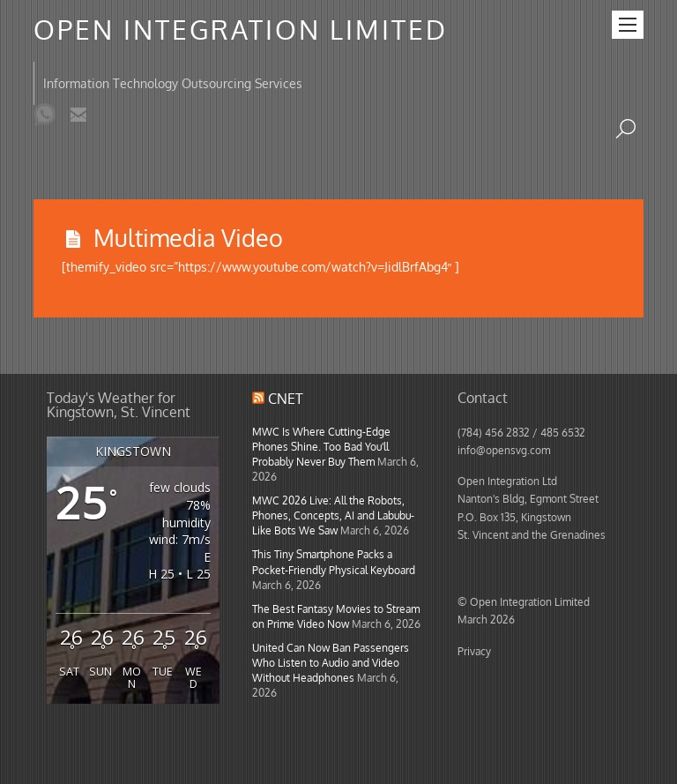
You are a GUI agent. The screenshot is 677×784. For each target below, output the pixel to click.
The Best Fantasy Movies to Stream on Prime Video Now (336, 616)
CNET (286, 399)
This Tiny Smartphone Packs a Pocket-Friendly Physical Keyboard (334, 561)
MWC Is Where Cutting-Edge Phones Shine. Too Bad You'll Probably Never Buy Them (321, 446)
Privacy (474, 651)
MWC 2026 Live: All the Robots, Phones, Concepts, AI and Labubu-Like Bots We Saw (333, 515)
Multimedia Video (188, 237)
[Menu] (628, 25)
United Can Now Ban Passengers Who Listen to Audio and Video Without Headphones (331, 662)
